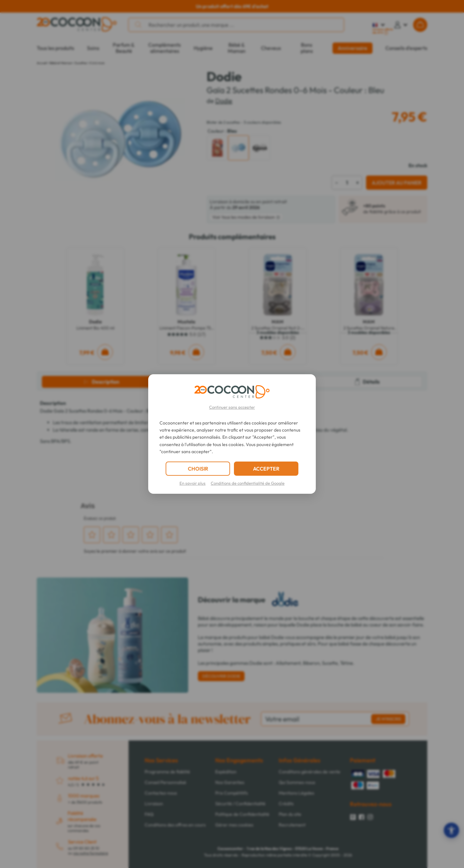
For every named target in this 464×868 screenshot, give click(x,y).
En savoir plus (193, 483)
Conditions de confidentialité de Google (248, 483)
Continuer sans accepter (232, 407)
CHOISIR (198, 469)
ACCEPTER (266, 469)
